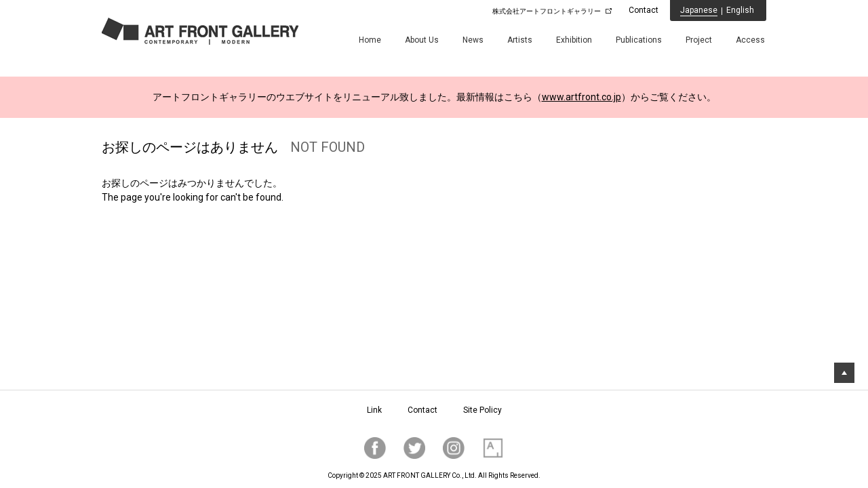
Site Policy (482, 410)
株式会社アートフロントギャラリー (547, 11)
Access (750, 40)
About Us (422, 40)
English (740, 10)
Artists (520, 40)
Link (374, 410)
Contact (644, 10)
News (473, 40)
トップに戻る (844, 373)
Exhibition (574, 40)
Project (699, 40)
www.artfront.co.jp (581, 97)
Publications (639, 40)
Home (370, 40)
